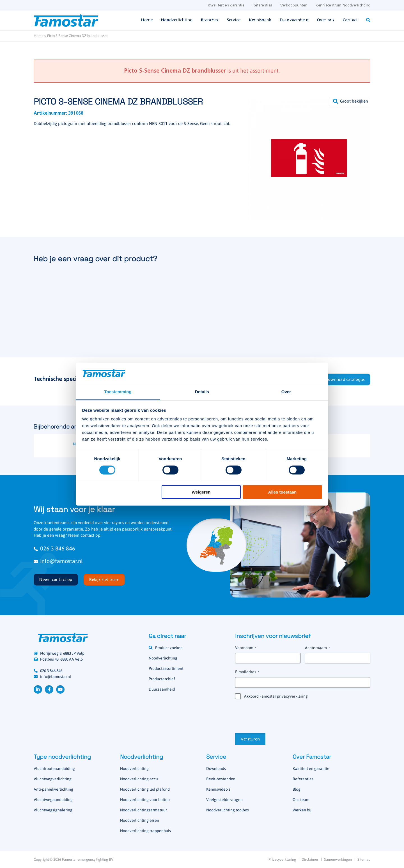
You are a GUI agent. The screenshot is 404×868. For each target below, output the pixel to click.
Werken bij (302, 810)
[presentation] (278, 716)
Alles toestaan (283, 492)
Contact (350, 20)
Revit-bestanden (221, 779)
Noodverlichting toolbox (228, 810)
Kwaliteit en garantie (226, 5)
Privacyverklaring (282, 859)
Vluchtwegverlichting (53, 779)
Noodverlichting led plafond (145, 789)
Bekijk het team (104, 580)
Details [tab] (202, 392)
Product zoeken (169, 648)
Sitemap (364, 859)
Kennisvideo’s (218, 789)
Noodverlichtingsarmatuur (144, 810)
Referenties (262, 5)
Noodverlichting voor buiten (145, 800)
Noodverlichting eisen (140, 820)
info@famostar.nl (58, 561)
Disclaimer (310, 859)
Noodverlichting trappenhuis (145, 831)
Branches (210, 20)
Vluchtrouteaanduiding (54, 769)
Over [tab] (286, 392)
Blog (297, 789)
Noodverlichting (177, 20)
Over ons (325, 20)
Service (234, 20)
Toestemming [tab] (118, 392)
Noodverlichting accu (139, 779)
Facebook (49, 689)
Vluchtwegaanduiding (53, 800)
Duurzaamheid (294, 20)
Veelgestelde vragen (224, 800)
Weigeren (201, 492)
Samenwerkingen (338, 859)
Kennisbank (260, 20)
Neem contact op (56, 580)
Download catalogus (345, 380)
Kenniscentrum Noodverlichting (343, 5)
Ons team (301, 800)
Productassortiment (166, 668)
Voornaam (246, 648)
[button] (350, 101)
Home (147, 20)
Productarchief (162, 679)
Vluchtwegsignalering (53, 810)
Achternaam (317, 648)
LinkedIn (38, 689)
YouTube (60, 689)
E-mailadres (247, 672)
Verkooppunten (294, 5)
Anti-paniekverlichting (53, 789)
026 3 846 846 (54, 548)
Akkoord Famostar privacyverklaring (276, 696)
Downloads (216, 769)
